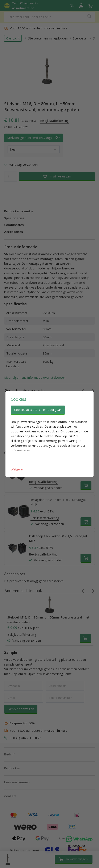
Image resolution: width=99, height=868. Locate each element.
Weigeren (18, 469)
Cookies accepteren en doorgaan (38, 410)
